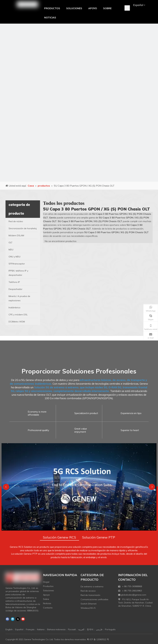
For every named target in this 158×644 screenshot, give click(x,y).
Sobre (46, 599)
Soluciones (49, 590)
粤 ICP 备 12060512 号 (98, 639)
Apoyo (46, 595)
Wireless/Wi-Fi (88, 608)
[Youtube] (23, 619)
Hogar (46, 582)
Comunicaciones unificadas (94, 599)
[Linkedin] (13, 619)
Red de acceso (88, 591)
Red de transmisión (90, 595)
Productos (48, 586)
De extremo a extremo (92, 587)
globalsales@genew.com (134, 595)
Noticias (47, 603)
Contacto (48, 608)
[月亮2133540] (79, 103)
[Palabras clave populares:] (127, 8)
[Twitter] (18, 619)
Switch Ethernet (89, 604)
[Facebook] (7, 619)
